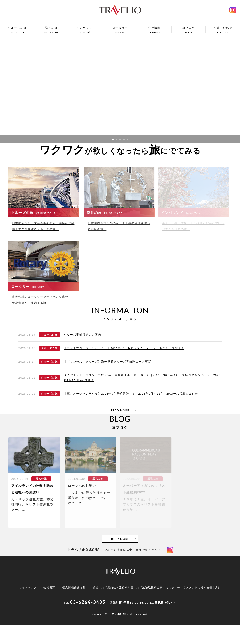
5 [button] (127, 140)
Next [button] (218, 85)
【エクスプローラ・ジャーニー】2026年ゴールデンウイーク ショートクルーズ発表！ (124, 360)
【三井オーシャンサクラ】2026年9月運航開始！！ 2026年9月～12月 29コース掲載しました (132, 406)
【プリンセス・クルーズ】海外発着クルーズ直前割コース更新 (108, 374)
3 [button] (120, 140)
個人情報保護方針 (70, 606)
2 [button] (116, 140)
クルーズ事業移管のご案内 (83, 346)
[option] (120, 89)
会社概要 (45, 606)
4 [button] (124, 140)
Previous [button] (22, 85)
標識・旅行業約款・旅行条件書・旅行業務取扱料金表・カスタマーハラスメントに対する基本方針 (157, 606)
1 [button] (113, 140)
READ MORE (120, 423)
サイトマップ (23, 606)
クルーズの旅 (49, 346)
